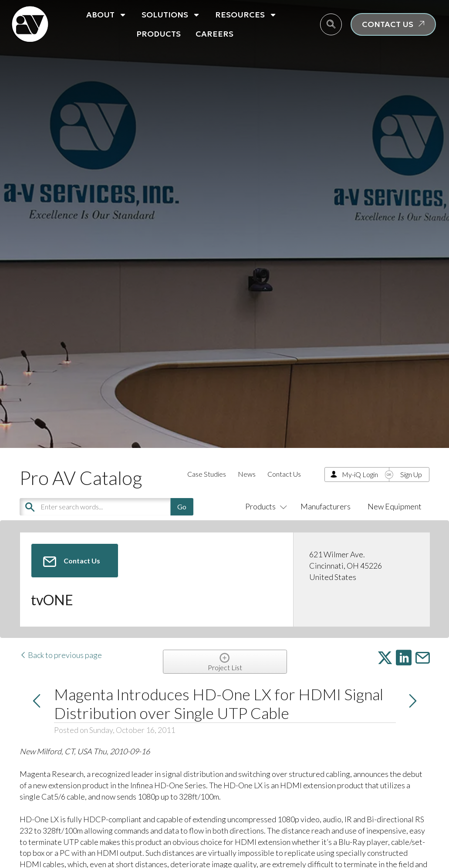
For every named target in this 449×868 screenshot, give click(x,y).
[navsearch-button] (331, 24)
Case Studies (207, 474)
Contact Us (284, 474)
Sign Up (411, 474)
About (106, 15)
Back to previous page (61, 655)
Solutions (171, 15)
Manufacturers (326, 506)
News (247, 474)
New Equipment (395, 506)
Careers (214, 34)
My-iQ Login (360, 474)
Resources (246, 15)
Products (159, 34)
